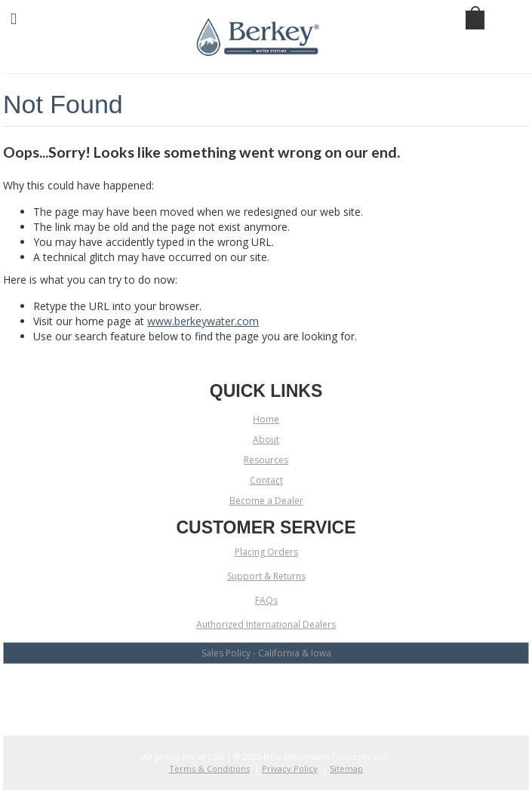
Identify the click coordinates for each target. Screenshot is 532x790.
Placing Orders (266, 552)
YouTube (240, 692)
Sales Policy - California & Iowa (266, 653)
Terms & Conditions (209, 768)
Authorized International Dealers (266, 624)
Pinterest (319, 692)
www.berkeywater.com (203, 321)
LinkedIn (292, 692)
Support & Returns (266, 576)
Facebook (213, 692)
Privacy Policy (290, 768)
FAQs (266, 600)
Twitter (266, 692)
